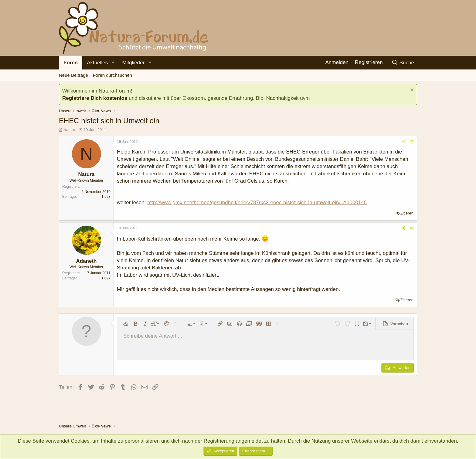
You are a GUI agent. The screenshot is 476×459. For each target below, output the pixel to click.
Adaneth (87, 261)
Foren (71, 63)
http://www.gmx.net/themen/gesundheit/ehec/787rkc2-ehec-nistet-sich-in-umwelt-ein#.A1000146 (257, 202)
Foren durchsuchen (112, 75)
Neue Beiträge (73, 75)
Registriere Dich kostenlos (95, 98)
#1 (412, 142)
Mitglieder (133, 63)
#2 (412, 228)
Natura (69, 130)
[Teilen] (404, 142)
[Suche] (403, 63)
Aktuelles (97, 63)
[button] (113, 63)
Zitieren (407, 213)
